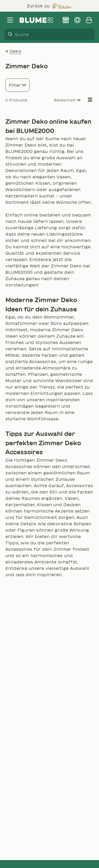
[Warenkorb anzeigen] (89, 20)
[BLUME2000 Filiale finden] (66, 20)
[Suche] (8, 34)
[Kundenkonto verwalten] (77, 20)
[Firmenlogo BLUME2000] (36, 20)
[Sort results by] (61, 100)
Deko (15, 51)
